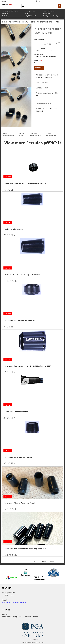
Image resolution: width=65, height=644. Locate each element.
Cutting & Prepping (49, 11)
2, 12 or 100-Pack (40, 48)
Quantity (38, 61)
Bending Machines (30, 11)
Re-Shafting (6, 16)
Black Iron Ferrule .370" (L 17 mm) (46, 22)
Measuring (5, 13)
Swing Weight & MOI (31, 16)
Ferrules (25, 22)
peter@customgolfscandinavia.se (14, 602)
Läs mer (8, 177)
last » (52, 562)
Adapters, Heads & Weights (10, 11)
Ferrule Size (38, 54)
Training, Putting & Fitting (51, 16)
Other (26, 13)
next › (44, 562)
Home (5, 22)
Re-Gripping (47, 13)
